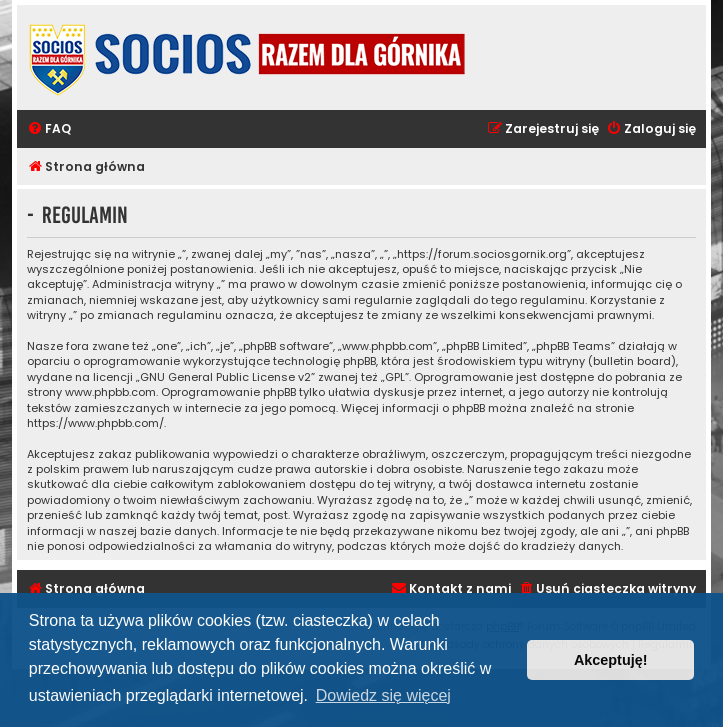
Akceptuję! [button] (611, 660)
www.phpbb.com (110, 392)
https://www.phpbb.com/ (95, 423)
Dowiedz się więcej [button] (383, 695)
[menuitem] (49, 129)
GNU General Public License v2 (225, 377)
